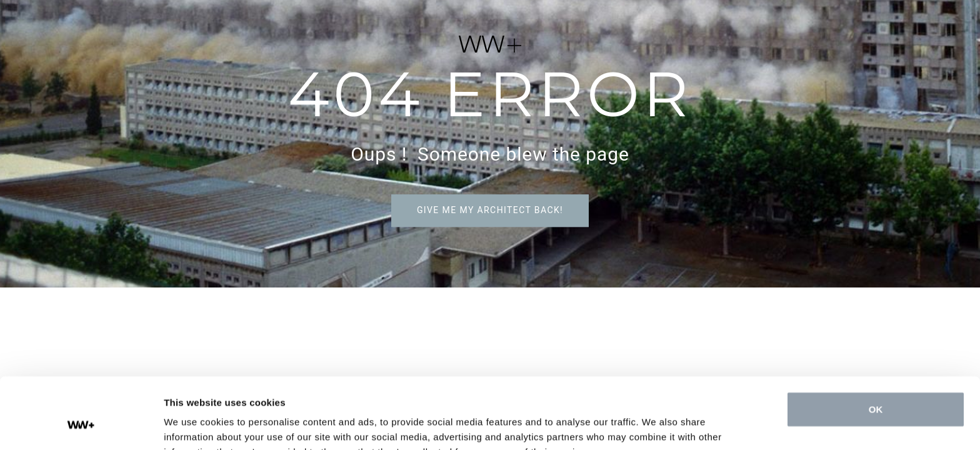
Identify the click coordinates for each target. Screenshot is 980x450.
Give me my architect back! (490, 210)
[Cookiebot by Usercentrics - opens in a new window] (81, 426)
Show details (193, 425)
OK (876, 348)
